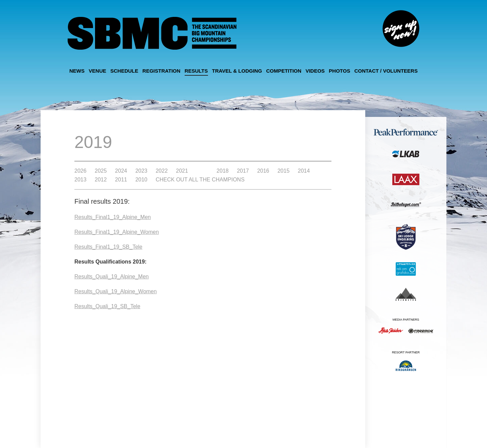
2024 (121, 171)
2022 (162, 171)
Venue (97, 71)
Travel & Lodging (237, 71)
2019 (202, 171)
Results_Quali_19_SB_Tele (107, 306)
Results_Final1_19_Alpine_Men (113, 217)
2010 (141, 180)
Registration (161, 71)
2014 (304, 171)
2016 (263, 171)
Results (196, 71)
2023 (141, 171)
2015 (283, 171)
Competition (284, 71)
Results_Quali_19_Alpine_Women (115, 291)
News (77, 71)
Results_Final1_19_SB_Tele (108, 247)
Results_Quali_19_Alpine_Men (112, 277)
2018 (223, 171)
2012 (101, 180)
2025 (101, 171)
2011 (121, 180)
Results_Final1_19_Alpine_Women (117, 232)
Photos (339, 71)
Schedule (124, 71)
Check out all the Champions (200, 180)
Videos (315, 71)
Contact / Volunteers (386, 71)
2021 (182, 171)
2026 (80, 171)
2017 (243, 171)
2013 (80, 180)
